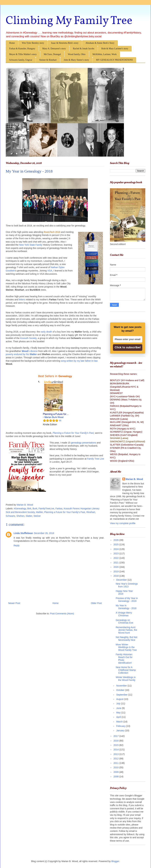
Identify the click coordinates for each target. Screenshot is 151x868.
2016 (116, 741)
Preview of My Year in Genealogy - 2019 (127, 600)
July (119, 704)
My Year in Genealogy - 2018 (126, 607)
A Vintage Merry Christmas (124, 614)
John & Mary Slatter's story (76, 60)
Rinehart (91, 512)
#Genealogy (20, 509)
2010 (116, 767)
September (122, 695)
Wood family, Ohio (77, 54)
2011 (116, 763)
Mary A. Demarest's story (54, 49)
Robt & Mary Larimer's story (115, 49)
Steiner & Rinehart (48, 60)
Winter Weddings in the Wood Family (126, 679)
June (119, 708)
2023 (116, 554)
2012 (116, 759)
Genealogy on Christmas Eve (124, 621)
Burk (35, 509)
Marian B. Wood (134, 479)
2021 (116, 563)
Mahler (39, 512)
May (119, 713)
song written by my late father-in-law (79, 361)
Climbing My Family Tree (69, 21)
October (121, 690)
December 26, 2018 (44, 533)
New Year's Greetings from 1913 (127, 585)
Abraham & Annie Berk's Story (100, 43)
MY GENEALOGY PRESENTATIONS (114, 60)
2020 (116, 567)
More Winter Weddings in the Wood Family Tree (126, 647)
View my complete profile (123, 523)
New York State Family (31, 245)
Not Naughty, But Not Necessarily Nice (126, 639)
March (120, 722)
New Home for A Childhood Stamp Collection (126, 670)
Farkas (59, 509)
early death (46, 332)
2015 (116, 745)
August (120, 699)
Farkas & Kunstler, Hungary (22, 49)
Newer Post (14, 603)
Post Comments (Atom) (62, 613)
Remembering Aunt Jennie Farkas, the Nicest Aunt (126, 630)
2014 (116, 750)
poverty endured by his (18, 354)
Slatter (33, 354)
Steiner (37, 516)
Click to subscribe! (128, 347)
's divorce (30, 351)
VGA (50, 271)
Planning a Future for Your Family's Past (73, 433)
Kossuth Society (28, 338)
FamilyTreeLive (46, 509)
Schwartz (11, 516)
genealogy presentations (84, 443)
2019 (116, 571)
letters (22, 300)
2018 (116, 576)
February (121, 726)
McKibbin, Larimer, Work (105, 54)
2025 (116, 544)
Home (12, 43)
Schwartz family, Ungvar (21, 60)
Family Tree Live (96, 459)
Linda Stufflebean (23, 533)
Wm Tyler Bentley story (33, 43)
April (119, 717)
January (121, 730)
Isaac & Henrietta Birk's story (65, 43)
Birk (29, 509)
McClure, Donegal (52, 54)
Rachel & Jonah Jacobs (84, 49)
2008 (116, 776)
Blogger (115, 861)
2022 (116, 558)
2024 (116, 549)
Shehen (20, 516)
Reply (17, 545)
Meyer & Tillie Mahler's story (23, 54)
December (122, 580)
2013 (116, 754)
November (122, 686)
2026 (116, 540)
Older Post (96, 603)
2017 (116, 736)
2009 (116, 772)
